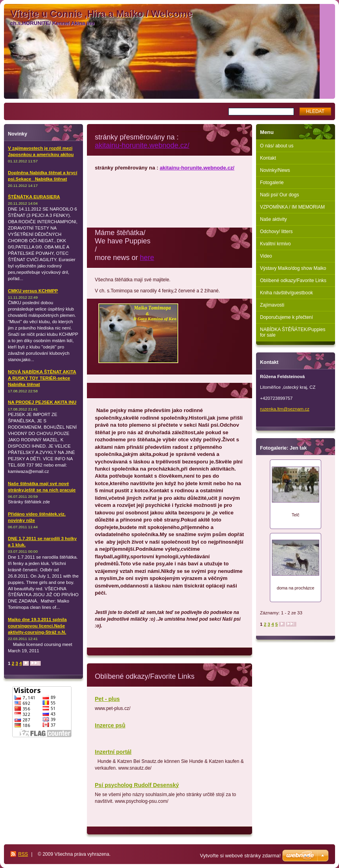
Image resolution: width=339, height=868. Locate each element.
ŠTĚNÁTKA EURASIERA (34, 197)
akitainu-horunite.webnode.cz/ (142, 145)
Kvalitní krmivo (275, 244)
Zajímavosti (272, 305)
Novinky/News (275, 170)
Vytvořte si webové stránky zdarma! (240, 856)
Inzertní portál (113, 752)
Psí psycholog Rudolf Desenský (137, 785)
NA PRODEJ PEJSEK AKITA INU (42, 402)
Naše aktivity (273, 219)
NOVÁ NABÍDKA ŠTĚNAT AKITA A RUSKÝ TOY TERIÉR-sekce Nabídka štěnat (42, 378)
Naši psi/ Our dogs (280, 195)
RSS (23, 854)
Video (266, 256)
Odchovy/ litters (276, 232)
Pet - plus (107, 699)
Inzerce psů (110, 725)
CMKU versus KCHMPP (33, 291)
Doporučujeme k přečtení (286, 317)
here (147, 258)
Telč (295, 515)
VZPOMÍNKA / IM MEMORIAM (292, 207)
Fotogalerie (272, 183)
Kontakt (268, 158)
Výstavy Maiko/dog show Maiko (293, 268)
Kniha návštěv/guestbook (286, 293)
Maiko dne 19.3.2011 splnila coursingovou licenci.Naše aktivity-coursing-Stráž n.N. (37, 626)
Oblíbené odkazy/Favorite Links (293, 281)
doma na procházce (295, 588)
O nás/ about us (277, 146)
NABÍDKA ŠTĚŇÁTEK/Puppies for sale (293, 332)
